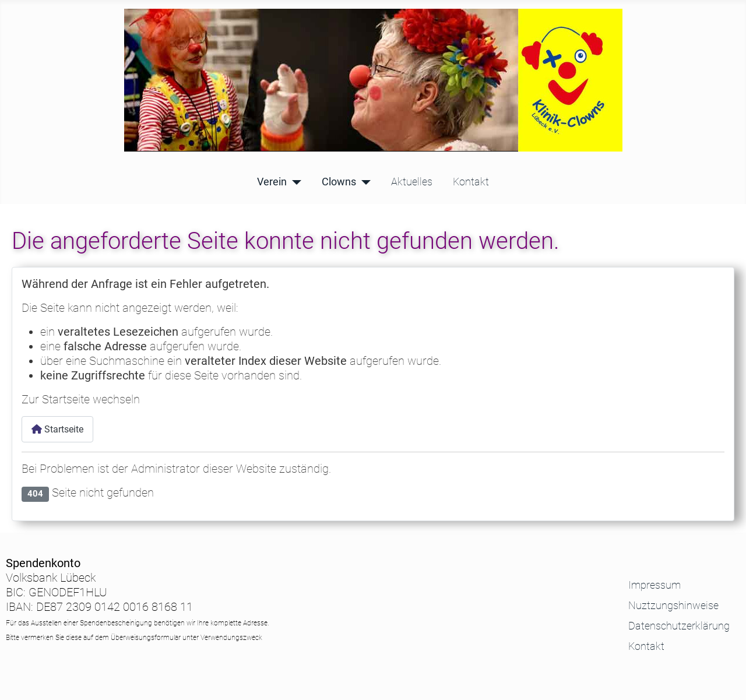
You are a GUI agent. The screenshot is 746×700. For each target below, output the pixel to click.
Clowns (339, 182)
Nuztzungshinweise (673, 606)
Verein (272, 182)
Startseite (57, 429)
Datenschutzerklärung (679, 627)
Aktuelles (412, 182)
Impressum (654, 586)
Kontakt (471, 182)
